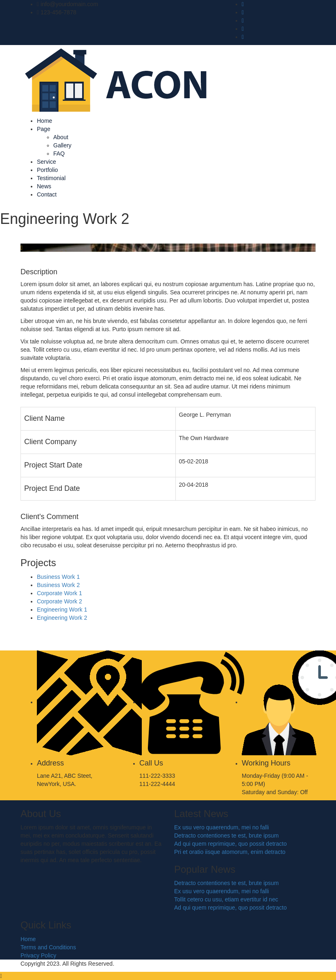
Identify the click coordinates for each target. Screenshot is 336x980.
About (61, 137)
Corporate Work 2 (59, 601)
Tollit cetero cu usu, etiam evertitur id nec (226, 899)
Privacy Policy (38, 955)
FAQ (59, 154)
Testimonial (51, 178)
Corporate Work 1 (59, 593)
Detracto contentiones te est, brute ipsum (226, 835)
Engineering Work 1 (62, 610)
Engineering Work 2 (62, 618)
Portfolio (47, 170)
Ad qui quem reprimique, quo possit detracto (230, 844)
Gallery (62, 145)
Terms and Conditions (48, 947)
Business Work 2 (58, 585)
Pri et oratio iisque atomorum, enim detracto (230, 852)
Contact (47, 194)
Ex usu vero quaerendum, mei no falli (221, 827)
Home (44, 121)
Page (44, 129)
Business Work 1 (58, 577)
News (44, 186)
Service (47, 162)
